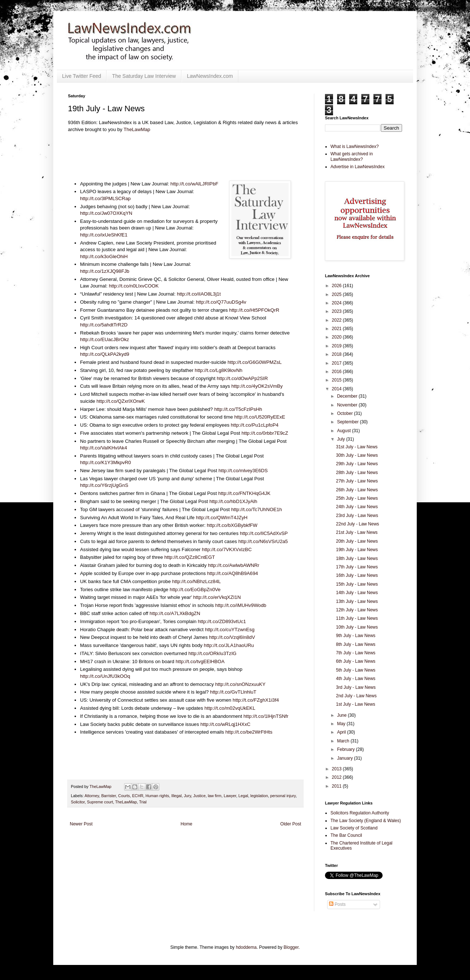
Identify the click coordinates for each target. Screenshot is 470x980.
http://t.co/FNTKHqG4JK (244, 493)
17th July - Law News (357, 567)
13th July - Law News (357, 601)
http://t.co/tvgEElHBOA (200, 661)
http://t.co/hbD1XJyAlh (233, 501)
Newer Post (81, 824)
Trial (143, 802)
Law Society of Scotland (354, 828)
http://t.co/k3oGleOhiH (104, 256)
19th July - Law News (357, 550)
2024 (337, 303)
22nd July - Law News (357, 524)
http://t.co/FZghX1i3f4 (256, 700)
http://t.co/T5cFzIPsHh (238, 409)
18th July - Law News (357, 558)
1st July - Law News (356, 704)
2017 (337, 363)
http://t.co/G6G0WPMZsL (255, 362)
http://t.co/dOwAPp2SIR (242, 378)
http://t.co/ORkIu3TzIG (212, 653)
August (345, 431)
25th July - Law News (357, 498)
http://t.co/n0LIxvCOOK (134, 286)
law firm (215, 796)
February (346, 749)
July (342, 439)
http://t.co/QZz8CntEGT (189, 557)
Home (187, 824)
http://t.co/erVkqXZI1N (217, 597)
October (346, 413)
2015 (337, 380)
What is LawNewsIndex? (355, 147)
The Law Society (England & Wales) (366, 821)
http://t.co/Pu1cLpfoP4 (255, 425)
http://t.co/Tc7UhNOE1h (256, 509)
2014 (337, 389)
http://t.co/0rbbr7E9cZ (265, 433)
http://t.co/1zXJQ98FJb (105, 271)
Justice (199, 796)
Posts (337, 904)
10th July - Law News (357, 627)
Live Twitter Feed (82, 76)
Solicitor (78, 802)
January (346, 758)
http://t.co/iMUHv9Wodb (241, 605)
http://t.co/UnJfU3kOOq (105, 676)
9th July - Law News (356, 636)
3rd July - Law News (356, 687)
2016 (337, 372)
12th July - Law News (357, 610)
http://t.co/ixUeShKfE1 (104, 235)
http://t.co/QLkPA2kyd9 (105, 354)
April (342, 732)
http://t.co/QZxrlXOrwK (121, 401)
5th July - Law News (356, 670)
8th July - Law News (356, 644)
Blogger (291, 947)
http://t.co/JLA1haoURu (229, 645)
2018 (337, 354)
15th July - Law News (357, 584)
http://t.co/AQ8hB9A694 (233, 573)
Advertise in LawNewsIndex (357, 167)
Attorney (92, 796)
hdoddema (246, 947)
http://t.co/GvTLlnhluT (233, 692)
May (342, 724)
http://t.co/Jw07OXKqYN (106, 213)
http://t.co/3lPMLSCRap (105, 198)
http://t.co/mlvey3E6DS (243, 471)
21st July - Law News (357, 532)
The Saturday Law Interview (144, 76)
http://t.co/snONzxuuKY (240, 684)
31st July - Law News (357, 447)
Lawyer (230, 796)
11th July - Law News (357, 618)
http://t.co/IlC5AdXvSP (264, 533)
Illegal (176, 796)
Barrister (109, 796)
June (342, 715)
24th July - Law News (357, 507)
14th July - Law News (357, 593)
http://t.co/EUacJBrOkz (104, 339)
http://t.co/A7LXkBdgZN (175, 613)
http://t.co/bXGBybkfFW (232, 525)
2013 (337, 769)
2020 (337, 337)
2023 (337, 311)
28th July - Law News (357, 473)
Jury (188, 796)
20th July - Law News (357, 541)
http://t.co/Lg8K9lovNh (218, 370)
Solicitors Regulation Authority (360, 813)
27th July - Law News (357, 481)
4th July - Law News (356, 679)
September (348, 422)
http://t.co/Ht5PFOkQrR (254, 310)
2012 (337, 777)
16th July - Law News (357, 575)
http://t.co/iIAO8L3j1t (199, 294)
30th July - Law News (357, 455)
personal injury (283, 796)
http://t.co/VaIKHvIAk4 (104, 448)
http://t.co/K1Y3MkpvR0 (106, 462)
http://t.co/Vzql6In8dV (232, 637)
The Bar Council (346, 835)
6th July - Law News (356, 661)
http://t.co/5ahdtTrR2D (104, 325)
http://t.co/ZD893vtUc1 (222, 621)
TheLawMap (137, 129)
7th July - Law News (356, 653)
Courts (124, 796)
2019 (337, 346)
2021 (337, 329)
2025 (337, 294)
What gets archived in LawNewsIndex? (352, 156)
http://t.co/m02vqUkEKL (230, 708)
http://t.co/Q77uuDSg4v (221, 302)
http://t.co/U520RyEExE (260, 417)
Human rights (157, 796)
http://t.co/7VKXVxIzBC (227, 549)
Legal (243, 796)
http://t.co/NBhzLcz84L (196, 581)
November (348, 405)
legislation (259, 796)
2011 (337, 786)
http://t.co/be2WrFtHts (249, 732)
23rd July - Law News (357, 516)
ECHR (138, 796)
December (348, 396)
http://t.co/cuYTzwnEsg (230, 630)
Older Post (291, 824)
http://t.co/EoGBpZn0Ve (195, 590)
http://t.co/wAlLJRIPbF (194, 184)
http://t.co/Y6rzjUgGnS (104, 485)
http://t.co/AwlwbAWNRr (234, 565)
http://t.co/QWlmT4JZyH (222, 518)
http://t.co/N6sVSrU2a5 (263, 541)
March (344, 741)
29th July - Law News (357, 464)
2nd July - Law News (356, 696)
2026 (337, 286)
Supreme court (100, 802)
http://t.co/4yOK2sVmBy (257, 386)
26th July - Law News (357, 490)
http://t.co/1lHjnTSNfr (266, 716)
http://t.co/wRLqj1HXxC (225, 724)
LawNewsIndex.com (210, 76)
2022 (337, 320)
